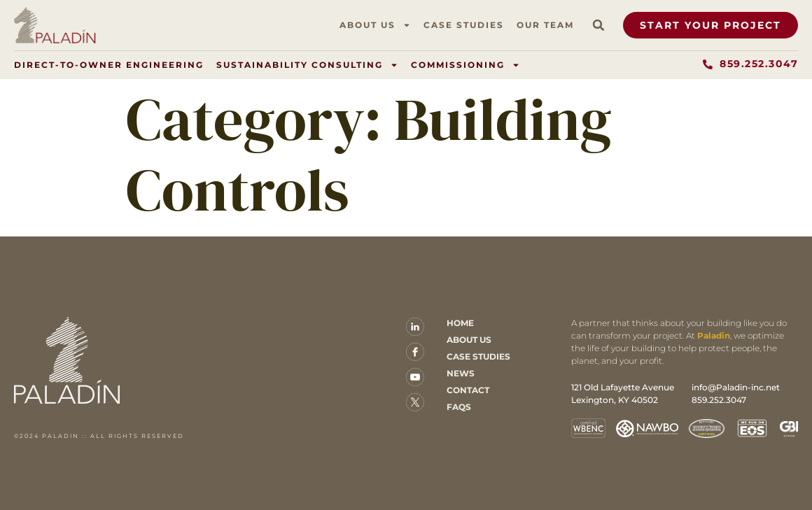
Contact (468, 390)
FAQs (459, 407)
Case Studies (464, 25)
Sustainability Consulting (307, 65)
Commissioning (465, 65)
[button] (598, 25)
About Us (375, 25)
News (461, 373)
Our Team (545, 25)
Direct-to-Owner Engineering (109, 65)
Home (460, 323)
